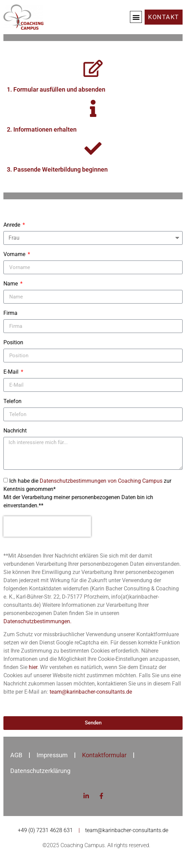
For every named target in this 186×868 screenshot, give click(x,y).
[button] (136, 17)
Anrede (12, 225)
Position (13, 343)
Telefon (12, 402)
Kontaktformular (104, 755)
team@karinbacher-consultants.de (91, 692)
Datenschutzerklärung (40, 771)
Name (11, 284)
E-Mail (12, 372)
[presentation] (47, 526)
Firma (10, 313)
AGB (16, 755)
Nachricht (15, 431)
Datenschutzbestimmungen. (37, 621)
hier (33, 667)
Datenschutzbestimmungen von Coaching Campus (101, 481)
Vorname (15, 255)
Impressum (52, 755)
